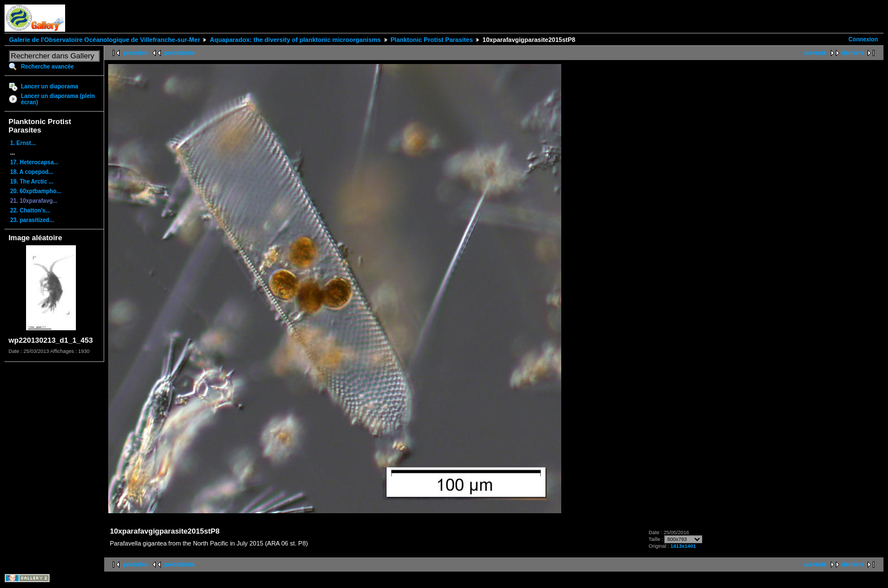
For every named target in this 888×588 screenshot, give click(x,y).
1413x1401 (683, 546)
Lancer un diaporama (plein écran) (58, 99)
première (135, 53)
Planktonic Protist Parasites (432, 40)
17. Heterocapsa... (34, 162)
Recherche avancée (47, 67)
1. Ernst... (23, 143)
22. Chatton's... (30, 210)
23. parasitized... (32, 220)
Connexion (863, 39)
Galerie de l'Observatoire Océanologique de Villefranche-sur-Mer (104, 40)
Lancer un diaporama (50, 86)
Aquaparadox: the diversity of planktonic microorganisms (295, 40)
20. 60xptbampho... (36, 191)
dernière (853, 53)
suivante (815, 53)
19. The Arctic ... (32, 182)
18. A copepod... (32, 172)
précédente (179, 53)
